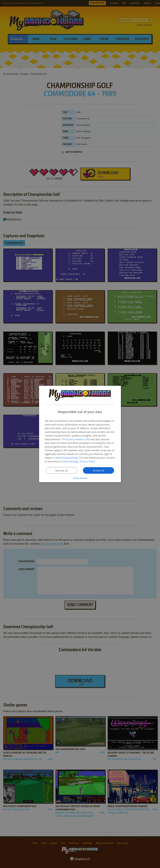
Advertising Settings (67, 458)
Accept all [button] (99, 470)
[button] (80, 478)
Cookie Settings (70, 461)
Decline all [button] (62, 471)
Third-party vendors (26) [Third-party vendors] (75, 439)
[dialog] (80, 434)
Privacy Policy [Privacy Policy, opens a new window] (88, 461)
